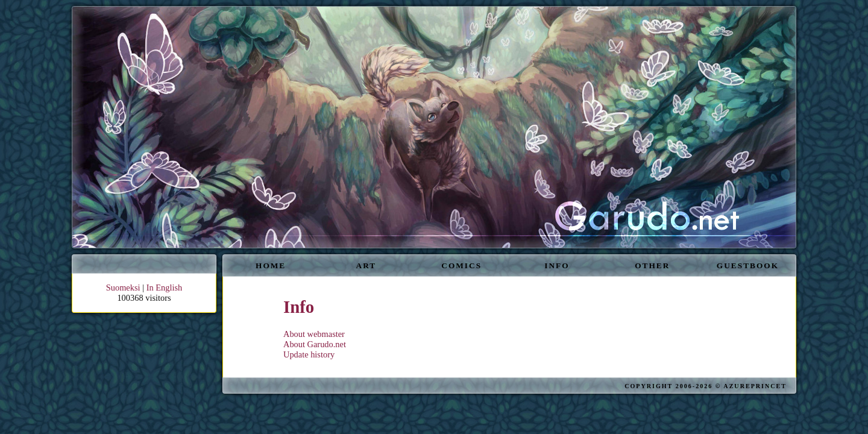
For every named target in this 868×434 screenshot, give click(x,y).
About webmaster (314, 334)
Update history (309, 354)
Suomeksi (123, 288)
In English (165, 288)
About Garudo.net (315, 344)
